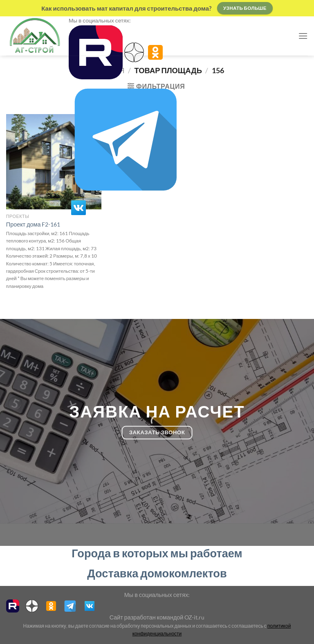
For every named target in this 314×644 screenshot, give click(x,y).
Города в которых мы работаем (157, 553)
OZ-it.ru (194, 617)
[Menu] (303, 36)
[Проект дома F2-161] (54, 162)
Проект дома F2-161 (33, 224)
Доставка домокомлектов (157, 573)
